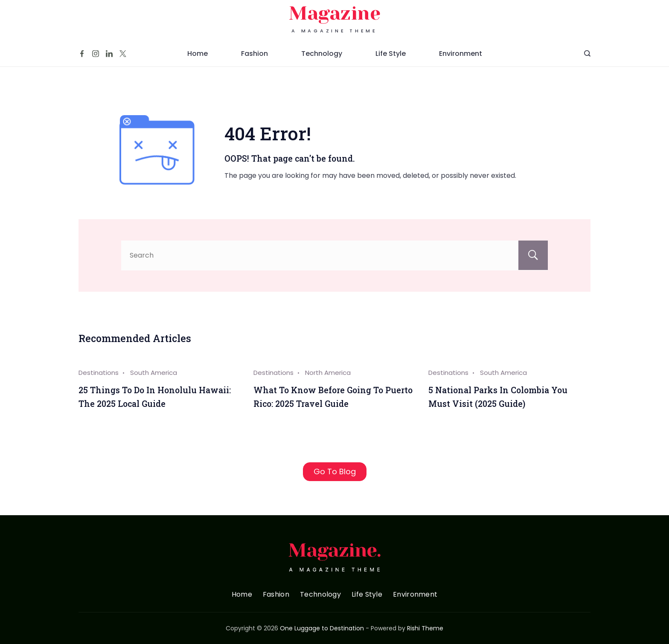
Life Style (391, 61)
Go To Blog (335, 471)
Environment (461, 61)
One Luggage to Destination (322, 628)
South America (154, 373)
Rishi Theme (425, 628)
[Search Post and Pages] (587, 61)
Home (198, 61)
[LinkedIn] (109, 61)
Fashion (255, 61)
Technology (322, 61)
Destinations (99, 373)
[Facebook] (82, 61)
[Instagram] (96, 61)
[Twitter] (123, 61)
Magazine (335, 21)
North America (328, 373)
